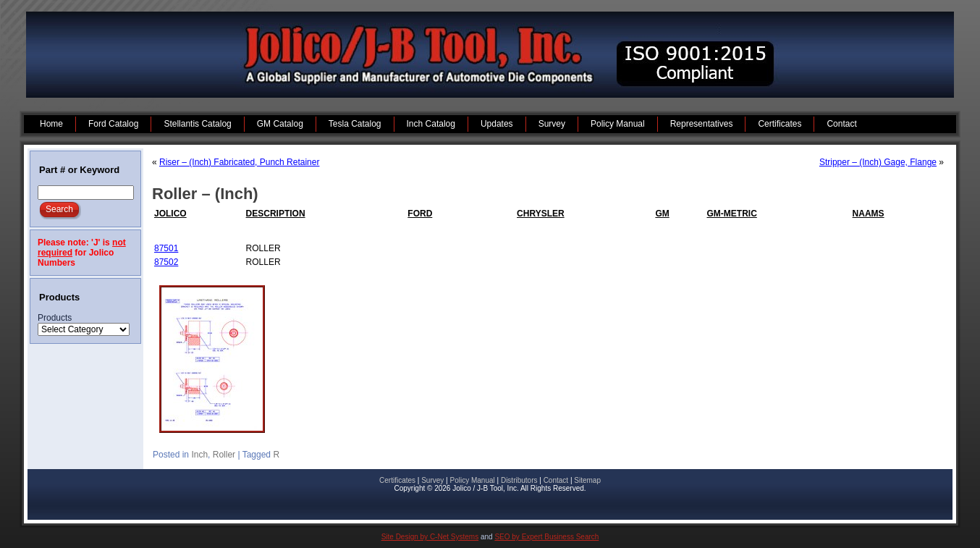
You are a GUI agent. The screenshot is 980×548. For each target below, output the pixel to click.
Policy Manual (472, 480)
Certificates (397, 480)
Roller (224, 455)
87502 (166, 262)
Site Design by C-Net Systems (430, 537)
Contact (556, 480)
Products (55, 318)
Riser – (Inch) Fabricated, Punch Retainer (239, 162)
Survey (432, 480)
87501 (166, 248)
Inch (199, 455)
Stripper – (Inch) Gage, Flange (878, 162)
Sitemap (587, 480)
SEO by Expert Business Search (546, 537)
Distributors (519, 480)
